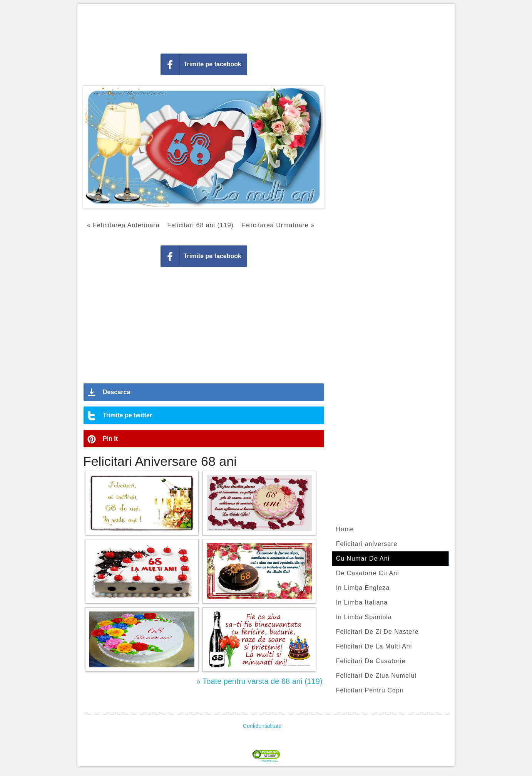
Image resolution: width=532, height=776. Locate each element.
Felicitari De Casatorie (371, 661)
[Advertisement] (266, 27)
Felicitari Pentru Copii (370, 690)
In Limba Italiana (362, 602)
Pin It (110, 439)
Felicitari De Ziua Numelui (376, 676)
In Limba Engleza (363, 588)
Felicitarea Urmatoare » (278, 225)
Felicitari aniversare (367, 544)
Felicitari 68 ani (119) (201, 225)
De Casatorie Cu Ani (368, 573)
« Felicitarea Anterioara (123, 225)
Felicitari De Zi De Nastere (377, 632)
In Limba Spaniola (364, 617)
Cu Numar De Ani (363, 558)
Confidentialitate (262, 726)
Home (345, 529)
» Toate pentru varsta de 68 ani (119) (259, 681)
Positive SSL (269, 761)
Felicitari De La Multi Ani (374, 646)
